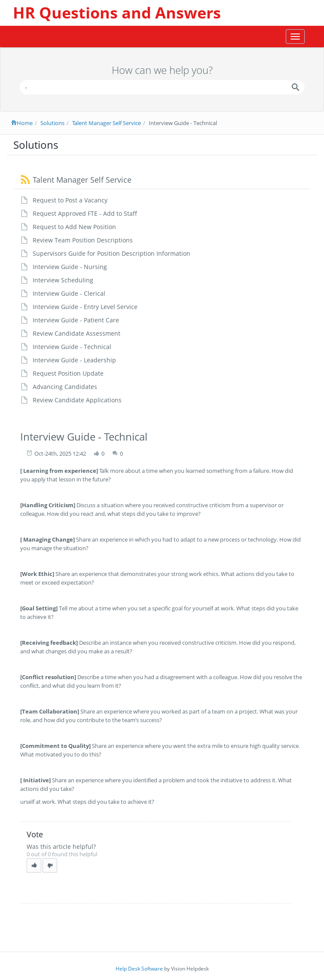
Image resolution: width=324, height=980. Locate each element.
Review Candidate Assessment (76, 333)
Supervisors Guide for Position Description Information (112, 253)
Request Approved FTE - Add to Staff (85, 213)
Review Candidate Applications (77, 400)
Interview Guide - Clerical (69, 293)
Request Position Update (68, 373)
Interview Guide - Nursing (70, 267)
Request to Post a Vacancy (70, 200)
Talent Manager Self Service (107, 123)
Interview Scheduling (63, 280)
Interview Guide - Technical (72, 347)
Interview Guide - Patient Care (76, 320)
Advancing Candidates (65, 387)
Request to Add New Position (74, 227)
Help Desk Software (139, 969)
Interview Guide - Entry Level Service (85, 307)
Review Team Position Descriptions (83, 240)
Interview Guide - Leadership (74, 360)
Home (22, 123)
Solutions (52, 123)
